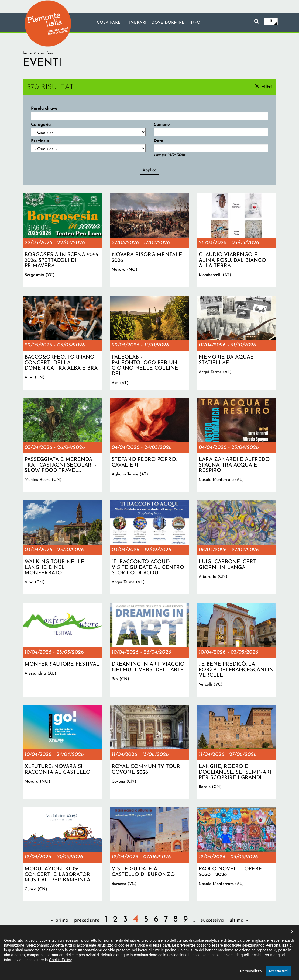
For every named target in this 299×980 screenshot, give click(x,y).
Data (159, 141)
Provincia (40, 141)
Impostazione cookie (201, 952)
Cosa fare (108, 23)
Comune (162, 125)
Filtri (267, 87)
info (195, 23)
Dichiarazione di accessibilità (126, 952)
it (271, 21)
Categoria (41, 125)
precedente (87, 920)
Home (28, 53)
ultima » (239, 920)
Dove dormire (168, 23)
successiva (212, 920)
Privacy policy (167, 952)
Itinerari (136, 23)
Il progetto (88, 952)
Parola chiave (44, 109)
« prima (60, 920)
